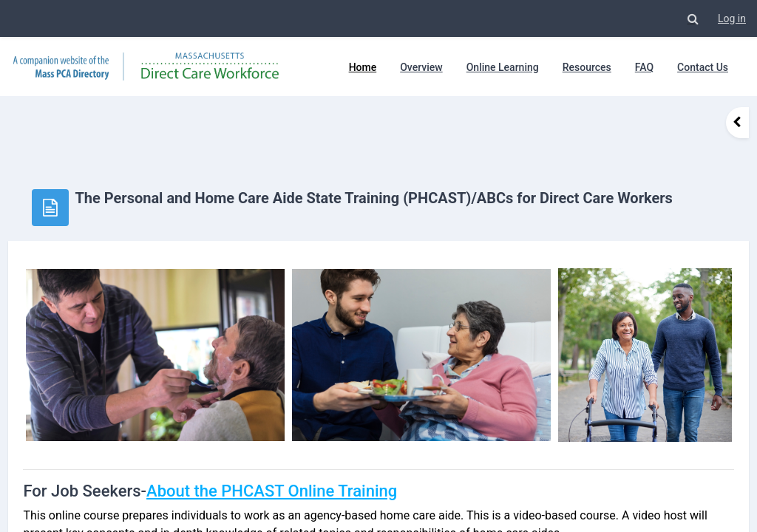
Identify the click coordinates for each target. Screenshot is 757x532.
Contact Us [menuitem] (703, 67)
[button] (693, 18)
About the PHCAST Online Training (305, 456)
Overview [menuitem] (421, 67)
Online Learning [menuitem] (503, 67)
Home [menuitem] (363, 67)
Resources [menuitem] (587, 67)
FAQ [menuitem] (644, 67)
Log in (732, 18)
